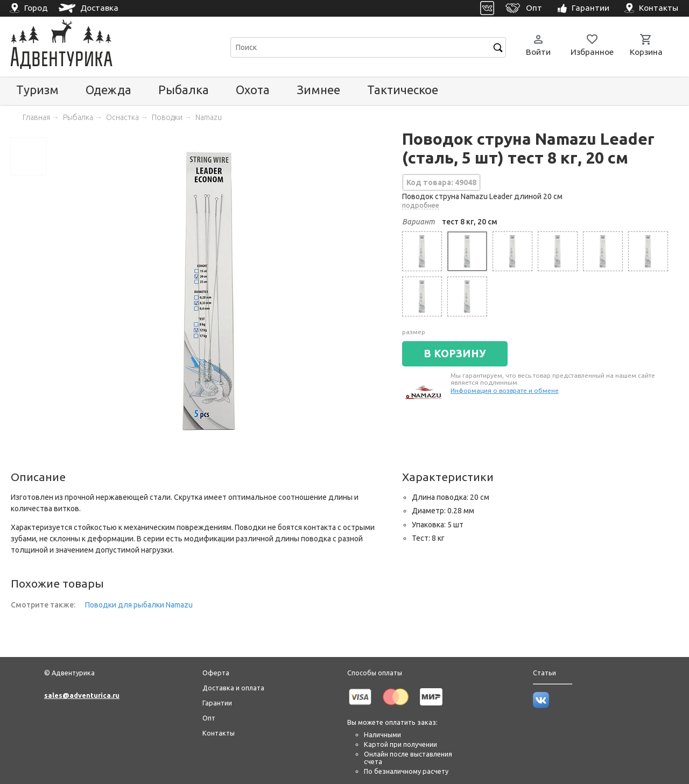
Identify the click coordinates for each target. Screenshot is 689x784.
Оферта (216, 673)
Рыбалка (184, 90)
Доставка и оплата (233, 688)
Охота (253, 90)
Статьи (544, 673)
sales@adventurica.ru (82, 695)
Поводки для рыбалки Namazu (139, 605)
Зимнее (318, 90)
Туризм (37, 90)
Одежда (108, 90)
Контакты (219, 733)
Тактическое (403, 90)
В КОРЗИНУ (455, 354)
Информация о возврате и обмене (505, 390)
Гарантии (217, 703)
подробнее (421, 205)
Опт (209, 718)
